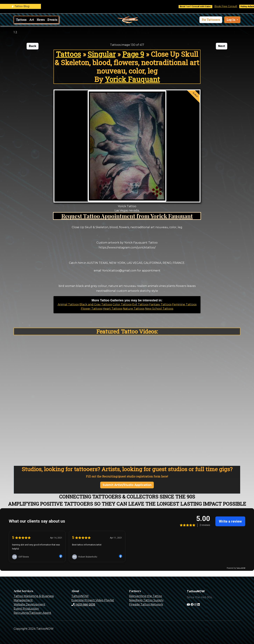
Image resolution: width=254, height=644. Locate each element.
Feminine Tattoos (184, 304)
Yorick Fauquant (132, 79)
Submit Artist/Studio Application (127, 485)
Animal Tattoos (68, 304)
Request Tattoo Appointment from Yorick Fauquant (127, 216)
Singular (102, 54)
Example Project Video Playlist (93, 600)
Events (52, 20)
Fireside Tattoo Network (146, 604)
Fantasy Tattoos (160, 304)
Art (32, 20)
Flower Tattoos (91, 309)
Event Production (26, 609)
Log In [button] (231, 20)
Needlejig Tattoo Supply (146, 600)
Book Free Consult (229, 6)
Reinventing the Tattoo (146, 596)
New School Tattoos (159, 309)
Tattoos (21, 20)
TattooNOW (80, 596)
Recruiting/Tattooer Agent (32, 613)
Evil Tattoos (140, 304)
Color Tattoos (122, 304)
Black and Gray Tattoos (96, 304)
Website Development (29, 604)
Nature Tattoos (134, 309)
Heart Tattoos (112, 309)
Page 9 (133, 54)
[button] (211, 20)
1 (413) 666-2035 (83, 604)
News (41, 20)
